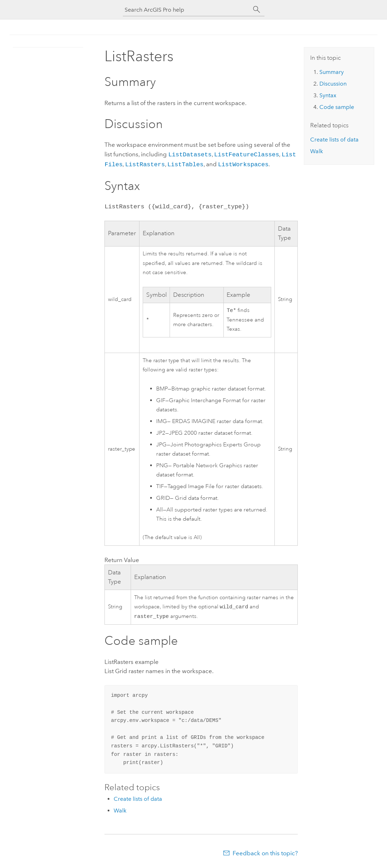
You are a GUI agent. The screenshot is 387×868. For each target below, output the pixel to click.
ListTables (186, 163)
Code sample (337, 107)
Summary (332, 72)
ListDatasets (190, 154)
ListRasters (145, 163)
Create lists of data (138, 800)
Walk (120, 811)
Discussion (333, 84)
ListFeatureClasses (247, 154)
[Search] (257, 10)
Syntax (328, 95)
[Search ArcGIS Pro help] (187, 10)
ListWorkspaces (243, 163)
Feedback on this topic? (265, 854)
